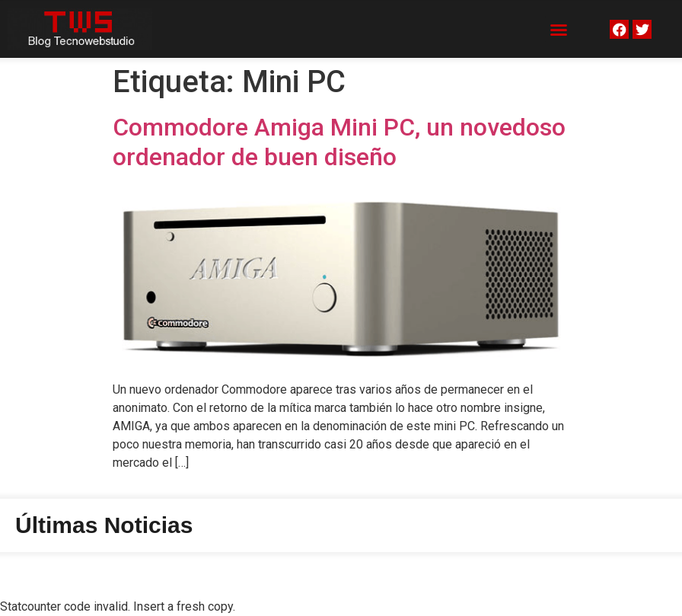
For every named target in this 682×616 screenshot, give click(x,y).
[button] (559, 30)
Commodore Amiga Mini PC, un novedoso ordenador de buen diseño (339, 142)
